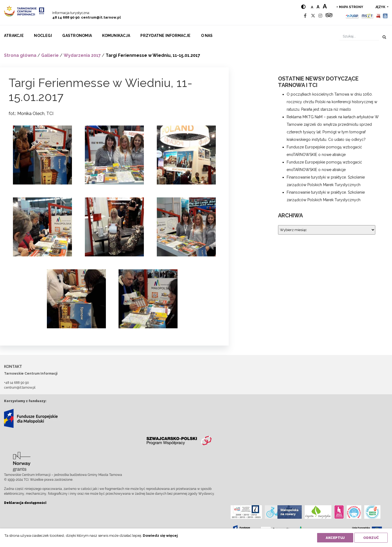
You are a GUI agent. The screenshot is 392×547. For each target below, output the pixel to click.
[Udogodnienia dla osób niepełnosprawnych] (385, 16)
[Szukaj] (359, 36)
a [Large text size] (325, 6)
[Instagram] (320, 16)
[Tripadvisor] (329, 16)
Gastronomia (77, 36)
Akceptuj (335, 538)
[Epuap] (352, 16)
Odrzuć (371, 538)
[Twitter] (313, 16)
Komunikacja (116, 36)
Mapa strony (351, 7)
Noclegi (43, 36)
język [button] (381, 7)
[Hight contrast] (303, 7)
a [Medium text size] (318, 7)
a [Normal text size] (312, 7)
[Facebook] (305, 16)
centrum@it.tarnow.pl (101, 17)
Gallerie (50, 55)
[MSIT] (367, 16)
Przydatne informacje (165, 36)
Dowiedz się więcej (160, 535)
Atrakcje (14, 36)
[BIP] (378, 16)
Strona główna (20, 55)
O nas (207, 36)
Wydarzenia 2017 (82, 55)
